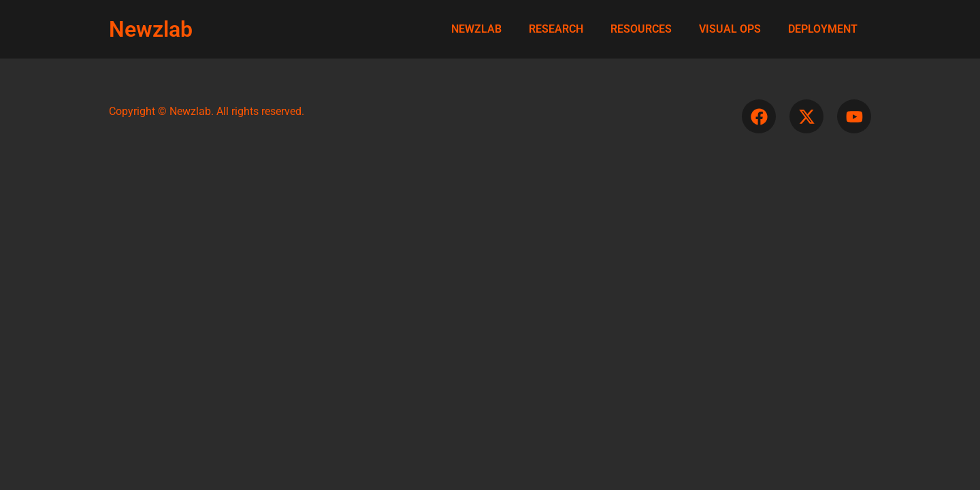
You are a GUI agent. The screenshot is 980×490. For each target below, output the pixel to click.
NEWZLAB (476, 29)
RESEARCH (556, 29)
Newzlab (151, 29)
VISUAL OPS (730, 29)
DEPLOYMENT (823, 29)
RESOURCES (641, 29)
